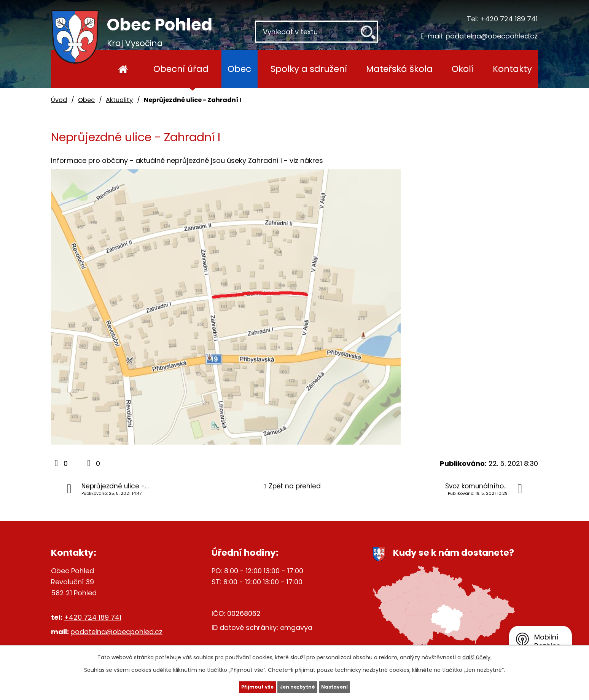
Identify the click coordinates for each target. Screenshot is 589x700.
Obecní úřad (181, 69)
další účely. (477, 655)
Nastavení (350, 686)
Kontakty (512, 69)
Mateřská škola (399, 69)
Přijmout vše (242, 686)
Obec (239, 69)
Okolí (462, 69)
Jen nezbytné (297, 686)
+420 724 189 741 (509, 19)
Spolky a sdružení (309, 69)
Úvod (123, 69)
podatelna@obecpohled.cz (492, 36)
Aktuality (119, 100)
